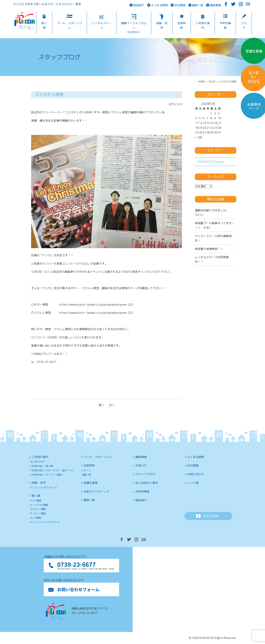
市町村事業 (225, 25)
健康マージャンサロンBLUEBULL (134, 28)
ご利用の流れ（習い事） (42, 466)
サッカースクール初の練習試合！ (213, 238)
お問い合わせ (196, 474)
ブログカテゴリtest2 (210, 162)
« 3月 (199, 137)
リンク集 (193, 483)
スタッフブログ (145, 474)
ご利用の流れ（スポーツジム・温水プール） (53, 470)
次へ (112, 405)
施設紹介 (139, 5)
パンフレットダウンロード (44, 488)
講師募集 (215, 5)
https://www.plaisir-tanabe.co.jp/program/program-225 (96, 305)
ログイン (86, 470)
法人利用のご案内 (147, 483)
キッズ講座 (36, 518)
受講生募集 (91, 483)
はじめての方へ (38, 462)
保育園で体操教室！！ (209, 249)
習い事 (44, 25)
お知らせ (141, 465)
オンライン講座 (38, 513)
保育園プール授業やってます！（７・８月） (215, 225)
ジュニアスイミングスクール (45, 522)
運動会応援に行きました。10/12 (212, 212)
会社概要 (180, 5)
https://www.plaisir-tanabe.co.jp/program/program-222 (96, 313)
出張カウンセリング (96, 491)
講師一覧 (198, 5)
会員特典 (182, 25)
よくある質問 (159, 5)
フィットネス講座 (39, 505)
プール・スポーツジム (70, 25)
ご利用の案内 (203, 25)
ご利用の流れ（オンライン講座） (47, 475)
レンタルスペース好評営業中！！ (212, 259)
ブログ (244, 25)
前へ (101, 405)
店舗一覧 (86, 475)
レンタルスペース (102, 25)
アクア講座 (36, 501)
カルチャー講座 (38, 509)
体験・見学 (162, 25)
